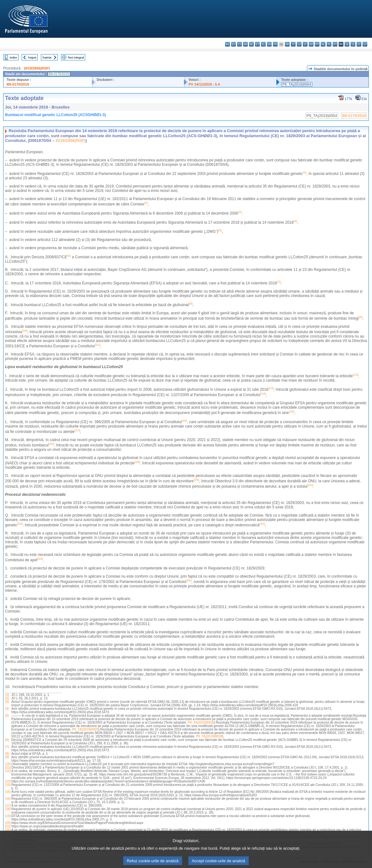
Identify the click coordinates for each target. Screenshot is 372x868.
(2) (7, 698)
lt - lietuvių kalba (305, 44)
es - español (233, 44)
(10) (8, 764)
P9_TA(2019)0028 (201, 722)
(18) (8, 809)
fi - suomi (359, 44)
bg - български (228, 44)
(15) (8, 792)
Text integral (76, 57)
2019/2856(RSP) (37, 68)
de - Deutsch (251, 44)
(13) (8, 781)
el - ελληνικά (263, 44)
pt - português (335, 44)
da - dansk (245, 44)
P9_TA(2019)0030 (209, 736)
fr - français (275, 44)
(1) (7, 695)
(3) (7, 702)
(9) (7, 757)
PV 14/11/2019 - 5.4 (204, 84)
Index (13, 57)
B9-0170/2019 (18, 84)
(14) (8, 785)
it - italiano (293, 44)
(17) (8, 806)
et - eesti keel (257, 44)
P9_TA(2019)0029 (85, 729)
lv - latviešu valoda (299, 44)
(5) (7, 716)
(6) (7, 740)
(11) (8, 767)
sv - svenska (365, 44)
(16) (8, 799)
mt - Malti (317, 44)
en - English (269, 44)
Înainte (47, 57)
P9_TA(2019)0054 (297, 84)
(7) (7, 747)
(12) (8, 771)
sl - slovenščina (353, 44)
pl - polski (329, 44)
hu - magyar (311, 44)
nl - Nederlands (323, 44)
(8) (7, 754)
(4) (7, 709)
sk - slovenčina (347, 44)
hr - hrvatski (287, 44)
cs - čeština (239, 44)
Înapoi (32, 57)
